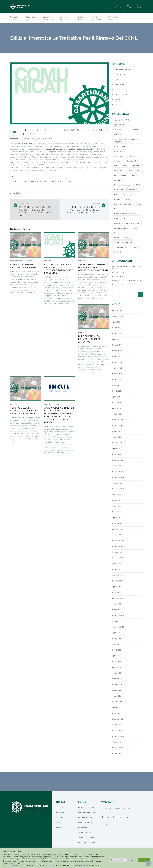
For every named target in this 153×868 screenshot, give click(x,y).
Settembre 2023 (118, 374)
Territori (118, 105)
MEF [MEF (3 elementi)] (116, 209)
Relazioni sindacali (85, 817)
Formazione (58, 404)
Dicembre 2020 (118, 541)
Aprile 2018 (116, 707)
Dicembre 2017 (118, 730)
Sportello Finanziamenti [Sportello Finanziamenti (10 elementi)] (123, 242)
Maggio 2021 (117, 512)
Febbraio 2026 (118, 310)
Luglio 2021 (117, 500)
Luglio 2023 (117, 379)
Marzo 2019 (117, 661)
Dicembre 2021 (118, 472)
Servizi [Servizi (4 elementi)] (117, 238)
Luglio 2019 (117, 638)
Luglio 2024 (117, 333)
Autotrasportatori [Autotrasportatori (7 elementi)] (121, 151)
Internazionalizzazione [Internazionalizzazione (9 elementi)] (123, 204)
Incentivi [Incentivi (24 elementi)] (117, 199)
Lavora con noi (115, 18)
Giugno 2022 (117, 437)
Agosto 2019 (117, 633)
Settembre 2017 (118, 748)
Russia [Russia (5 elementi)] (135, 228)
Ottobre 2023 (117, 368)
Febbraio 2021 (118, 529)
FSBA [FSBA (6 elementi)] (116, 194)
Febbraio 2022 (118, 460)
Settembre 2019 (118, 627)
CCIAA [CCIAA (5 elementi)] (116, 166)
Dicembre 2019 (118, 610)
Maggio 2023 (117, 391)
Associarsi (65, 18)
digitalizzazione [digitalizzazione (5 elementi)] (120, 175)
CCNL (14, 182)
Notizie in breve (118, 273)
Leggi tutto (133, 860)
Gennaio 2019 (117, 673)
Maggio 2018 (117, 702)
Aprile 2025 (116, 322)
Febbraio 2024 (118, 351)
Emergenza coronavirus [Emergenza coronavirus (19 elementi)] (123, 185)
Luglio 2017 (117, 754)
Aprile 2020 (116, 587)
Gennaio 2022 (117, 466)
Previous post (24, 204)
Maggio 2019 (117, 650)
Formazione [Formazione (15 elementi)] (134, 190)
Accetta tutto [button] (144, 860)
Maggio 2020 (117, 581)
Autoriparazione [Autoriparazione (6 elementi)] (120, 147)
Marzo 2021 (117, 523)
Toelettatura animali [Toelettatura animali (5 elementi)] (122, 247)
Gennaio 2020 (117, 604)
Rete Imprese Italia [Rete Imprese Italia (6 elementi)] (121, 228)
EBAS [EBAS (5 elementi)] (133, 175)
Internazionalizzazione (87, 842)
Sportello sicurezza (85, 832)
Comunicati (47, 139)
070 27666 (110, 824)
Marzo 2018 (117, 713)
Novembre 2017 (118, 736)
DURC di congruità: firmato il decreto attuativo (89, 339)
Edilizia (61, 182)
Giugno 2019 (117, 644)
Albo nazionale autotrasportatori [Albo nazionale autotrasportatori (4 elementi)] (126, 129)
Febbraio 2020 (118, 598)
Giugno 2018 (117, 696)
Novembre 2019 (118, 615)
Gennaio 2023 (117, 414)
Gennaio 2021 (117, 535)
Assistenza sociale (85, 822)
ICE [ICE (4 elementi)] (124, 194)
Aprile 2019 (116, 656)
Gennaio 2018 (117, 725)
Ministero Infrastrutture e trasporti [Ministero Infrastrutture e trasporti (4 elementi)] (127, 214)
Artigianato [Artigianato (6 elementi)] (118, 134)
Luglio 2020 (117, 569)
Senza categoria (121, 94)
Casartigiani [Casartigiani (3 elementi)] (131, 161)
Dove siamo (31, 18)
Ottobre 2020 (117, 552)
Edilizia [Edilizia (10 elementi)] (117, 180)
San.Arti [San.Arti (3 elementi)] (117, 233)
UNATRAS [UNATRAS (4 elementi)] (118, 252)
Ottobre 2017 (117, 742)
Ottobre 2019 (117, 621)
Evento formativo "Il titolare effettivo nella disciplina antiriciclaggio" (82, 210)
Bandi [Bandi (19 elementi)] (131, 156)
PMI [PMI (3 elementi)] (124, 218)
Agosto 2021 (117, 495)
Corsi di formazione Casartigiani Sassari (127, 280)
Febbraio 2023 (118, 408)
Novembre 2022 (118, 425)
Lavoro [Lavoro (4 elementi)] (138, 204)
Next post (97, 204)
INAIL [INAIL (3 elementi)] (132, 194)
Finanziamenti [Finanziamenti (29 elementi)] (119, 190)
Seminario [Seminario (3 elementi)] (128, 233)
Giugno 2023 (117, 385)
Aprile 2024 (116, 339)
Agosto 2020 (117, 564)
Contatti (80, 18)
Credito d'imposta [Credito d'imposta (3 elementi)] (132, 170)
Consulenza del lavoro (87, 812)
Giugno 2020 (117, 575)
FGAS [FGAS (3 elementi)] (138, 185)
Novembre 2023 (118, 362)
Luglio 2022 (117, 431)
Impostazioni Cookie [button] (119, 860)
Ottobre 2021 (117, 483)
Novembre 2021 (118, 477)
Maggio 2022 (117, 443)
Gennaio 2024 (117, 356)
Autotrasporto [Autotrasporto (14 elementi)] (119, 156)
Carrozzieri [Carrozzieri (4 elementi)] (118, 161)
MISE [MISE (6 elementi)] (116, 218)
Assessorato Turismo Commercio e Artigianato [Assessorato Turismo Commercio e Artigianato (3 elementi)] (127, 140)
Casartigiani (26, 139)
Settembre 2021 (118, 489)
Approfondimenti (16, 261)
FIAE (69, 182)
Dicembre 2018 (118, 679)
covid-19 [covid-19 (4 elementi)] (117, 170)
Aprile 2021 (116, 518)
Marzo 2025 (117, 328)
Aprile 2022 (116, 449)
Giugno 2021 (117, 506)
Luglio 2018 (117, 690)
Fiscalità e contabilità (86, 807)
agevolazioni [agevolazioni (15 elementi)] (119, 125)
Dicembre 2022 (118, 420)
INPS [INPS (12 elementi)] (127, 199)
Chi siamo (14, 18)
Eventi (117, 79)
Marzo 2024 (117, 345)
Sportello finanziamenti (87, 837)
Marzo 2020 (117, 592)
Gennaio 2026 (117, 316)
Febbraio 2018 (118, 719)
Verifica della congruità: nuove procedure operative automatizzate (94, 267)
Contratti (24, 182)
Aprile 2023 (116, 397)
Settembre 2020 (118, 558)
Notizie (96, 18)
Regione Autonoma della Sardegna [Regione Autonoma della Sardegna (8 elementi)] (127, 223)
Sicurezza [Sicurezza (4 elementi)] (128, 238)
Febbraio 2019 (118, 667)
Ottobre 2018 (117, 684)
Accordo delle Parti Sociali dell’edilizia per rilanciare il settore (24, 411)
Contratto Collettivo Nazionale (42, 182)
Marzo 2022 (117, 454)
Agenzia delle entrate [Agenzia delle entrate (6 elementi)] (122, 120)
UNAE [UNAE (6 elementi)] (136, 247)
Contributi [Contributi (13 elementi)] (136, 166)
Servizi (48, 18)
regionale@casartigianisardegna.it (119, 817)
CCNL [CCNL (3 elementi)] (125, 166)
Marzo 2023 (117, 402)
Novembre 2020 (118, 546)
